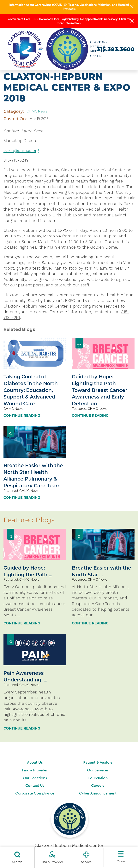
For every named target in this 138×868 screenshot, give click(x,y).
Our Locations (35, 778)
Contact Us (35, 785)
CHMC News (37, 111)
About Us (35, 762)
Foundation (98, 778)
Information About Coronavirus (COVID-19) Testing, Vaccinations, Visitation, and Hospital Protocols (69, 7)
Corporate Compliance (35, 793)
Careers (98, 785)
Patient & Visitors (98, 762)
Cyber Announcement (98, 793)
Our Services (98, 770)
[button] (132, 7)
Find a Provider (35, 770)
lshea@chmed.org (21, 150)
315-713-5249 (16, 160)
